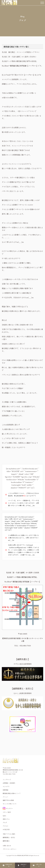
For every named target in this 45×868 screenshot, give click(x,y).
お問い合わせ (39, 865)
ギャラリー (8, 808)
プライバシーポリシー (10, 849)
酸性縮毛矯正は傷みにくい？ (12, 793)
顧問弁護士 (6, 841)
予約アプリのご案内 (9, 834)
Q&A (4, 816)
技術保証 (5, 790)
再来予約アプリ (24, 865)
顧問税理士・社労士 (9, 837)
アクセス (5, 826)
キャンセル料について (10, 804)
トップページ (7, 780)
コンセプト (6, 786)
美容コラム (6, 819)
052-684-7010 (11, 774)
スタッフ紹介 (7, 812)
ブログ (5, 823)
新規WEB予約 (9, 865)
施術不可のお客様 (8, 800)
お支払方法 (6, 829)
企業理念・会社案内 (9, 783)
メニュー (5, 797)
